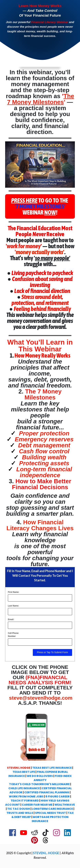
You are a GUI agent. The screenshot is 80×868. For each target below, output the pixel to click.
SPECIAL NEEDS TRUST (50, 813)
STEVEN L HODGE (19, 768)
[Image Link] (40, 165)
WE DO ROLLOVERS (40, 776)
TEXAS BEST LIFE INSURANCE (52, 768)
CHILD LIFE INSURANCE (24, 788)
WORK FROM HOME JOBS (26, 796)
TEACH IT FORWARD (25, 801)
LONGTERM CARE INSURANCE (52, 809)
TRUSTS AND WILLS (20, 813)
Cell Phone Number (13, 635)
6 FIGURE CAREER (58, 796)
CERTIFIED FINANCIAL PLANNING (47, 792)
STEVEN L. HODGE (46, 853)
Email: (11, 619)
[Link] (13, 833)
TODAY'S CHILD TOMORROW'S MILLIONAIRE (39, 784)
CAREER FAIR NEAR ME (37, 805)
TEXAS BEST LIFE (24, 772)
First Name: (14, 592)
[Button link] (40, 206)
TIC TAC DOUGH (19, 809)
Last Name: (13, 606)
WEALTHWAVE (65, 805)
